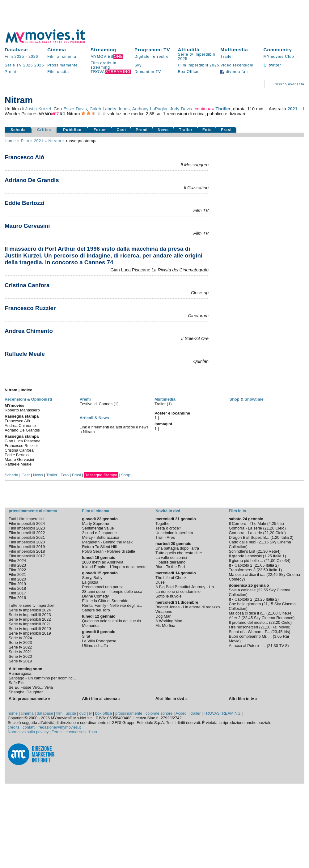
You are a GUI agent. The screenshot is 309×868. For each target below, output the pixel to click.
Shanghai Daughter (26, 692)
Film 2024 (17, 561)
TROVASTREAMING (222, 713)
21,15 (264, 542)
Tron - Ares (165, 537)
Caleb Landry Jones (110, 109)
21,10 (265, 627)
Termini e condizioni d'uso (74, 732)
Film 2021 (17, 574)
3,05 (278, 636)
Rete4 (274, 551)
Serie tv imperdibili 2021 (30, 624)
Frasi (226, 130)
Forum (100, 130)
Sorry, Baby (92, 578)
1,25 (268, 556)
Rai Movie (280, 627)
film (25, 141)
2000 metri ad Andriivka (103, 562)
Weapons (164, 612)
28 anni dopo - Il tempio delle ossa (112, 591)
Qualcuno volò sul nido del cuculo (112, 621)
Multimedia (234, 50)
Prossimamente (63, 65)
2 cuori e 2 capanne (99, 533)
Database (16, 50)
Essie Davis (75, 109)
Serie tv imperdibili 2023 (30, 615)
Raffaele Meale (25, 354)
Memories (91, 625)
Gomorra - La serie (246, 528)
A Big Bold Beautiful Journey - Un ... (187, 587)
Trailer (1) (163, 404)
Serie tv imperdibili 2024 (30, 610)
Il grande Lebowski (246, 556)
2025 (28, 65)
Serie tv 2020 (20, 656)
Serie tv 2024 (20, 638)
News (163, 130)
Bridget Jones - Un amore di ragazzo (188, 607)
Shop (125, 475)
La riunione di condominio (178, 591)
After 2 (235, 618)
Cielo (280, 528)
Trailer (227, 57)
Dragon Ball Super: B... (249, 537)
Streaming (103, 50)
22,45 (273, 574)
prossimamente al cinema (33, 511)
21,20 (269, 528)
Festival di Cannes (97, 404)
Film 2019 (17, 584)
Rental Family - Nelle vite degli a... (112, 605)
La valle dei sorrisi (171, 557)
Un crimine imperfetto (174, 533)
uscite (71, 713)
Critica (44, 130)
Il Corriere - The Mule (248, 523)
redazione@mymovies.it (60, 727)
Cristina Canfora (27, 285)
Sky (138, 65)
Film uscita (58, 72)
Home (10, 141)
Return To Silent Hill (99, 547)
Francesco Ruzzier (30, 308)
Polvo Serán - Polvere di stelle (109, 551)
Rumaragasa (20, 673)
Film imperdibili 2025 (199, 65)
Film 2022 (17, 570)
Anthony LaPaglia (150, 109)
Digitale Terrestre (152, 57)
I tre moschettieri (244, 627)
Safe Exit (17, 683)
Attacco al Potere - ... (248, 646)
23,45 (277, 632)
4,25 (272, 523)
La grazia (90, 582)
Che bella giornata (245, 604)
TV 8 (283, 646)
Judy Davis (181, 109)
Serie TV (13, 65)
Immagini (163, 424)
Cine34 (283, 561)
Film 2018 (17, 588)
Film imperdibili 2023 (27, 528)
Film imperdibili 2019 (27, 547)
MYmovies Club (279, 57)
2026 (33, 57)
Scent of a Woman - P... (250, 632)
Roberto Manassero (22, 410)
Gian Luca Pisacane (23, 441)
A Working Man (169, 621)
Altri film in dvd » (171, 698)
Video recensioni (237, 65)
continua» (204, 109)
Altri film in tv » (243, 698)
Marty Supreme (96, 523)
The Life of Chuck (171, 578)
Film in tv (238, 511)
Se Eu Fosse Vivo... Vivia (31, 687)
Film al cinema (62, 57)
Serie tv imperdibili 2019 (30, 633)
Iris (280, 523)
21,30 (263, 551)
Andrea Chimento (29, 331)
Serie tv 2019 (20, 661)
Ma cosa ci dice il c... (247, 574)
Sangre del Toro (96, 610)
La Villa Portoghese (99, 641)
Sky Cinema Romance (274, 618)
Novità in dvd (168, 511)
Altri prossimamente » (29, 698)
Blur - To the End (170, 567)
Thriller (223, 109)
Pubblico (72, 130)
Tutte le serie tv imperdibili (32, 605)
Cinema (57, 50)
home (13, 713)
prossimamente (129, 713)
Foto (207, 130)
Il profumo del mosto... (249, 622)
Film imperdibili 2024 (27, 523)
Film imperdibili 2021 (27, 537)
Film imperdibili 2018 (27, 551)
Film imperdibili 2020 (27, 542)
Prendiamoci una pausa (103, 587)
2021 (293, 109)
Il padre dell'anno (170, 562)
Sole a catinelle (242, 590)
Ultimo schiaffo (95, 646)
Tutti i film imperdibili (26, 519)
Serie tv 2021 (20, 652)
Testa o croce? (168, 528)
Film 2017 (17, 593)
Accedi (181, 713)
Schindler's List (242, 551)
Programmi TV (152, 50)
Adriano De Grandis (32, 180)
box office (104, 713)
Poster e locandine (172, 413)
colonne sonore (159, 713)
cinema (27, 713)
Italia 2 (286, 537)
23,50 (263, 570)
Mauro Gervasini (27, 226)
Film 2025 (14, 57)
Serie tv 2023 (20, 642)
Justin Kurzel (38, 109)
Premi (10, 72)
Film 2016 (17, 598)
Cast (122, 130)
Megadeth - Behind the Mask (108, 542)
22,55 (263, 590)
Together (163, 523)
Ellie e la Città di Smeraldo (105, 601)
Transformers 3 (242, 570)
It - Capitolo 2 (241, 565)
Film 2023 (17, 565)
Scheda (18, 130)
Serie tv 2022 (20, 647)
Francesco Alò (24, 157)
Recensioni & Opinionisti (28, 399)
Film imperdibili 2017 (27, 556)
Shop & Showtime (247, 399)
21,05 (260, 565)
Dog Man (163, 616)
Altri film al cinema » (101, 698)
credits (14, 727)
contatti (29, 727)
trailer (196, 713)
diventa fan (234, 72)
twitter (272, 65)
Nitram (55, 141)
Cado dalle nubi (243, 542)
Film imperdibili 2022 (27, 533)
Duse (160, 582)
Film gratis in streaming (104, 65)
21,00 (270, 561)
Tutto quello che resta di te (179, 553)
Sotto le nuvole (169, 596)
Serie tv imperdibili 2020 (30, 629)
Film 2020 (17, 579)
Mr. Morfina (165, 625)
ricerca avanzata (289, 84)
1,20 (275, 537)
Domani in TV (148, 72)
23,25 (260, 599)
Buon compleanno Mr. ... (250, 636)
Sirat (86, 636)
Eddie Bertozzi (25, 203)
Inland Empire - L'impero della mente (114, 567)
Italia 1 (279, 556)
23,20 (275, 622)
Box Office (188, 72)
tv (91, 713)
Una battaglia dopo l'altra (177, 548)
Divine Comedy (96, 596)
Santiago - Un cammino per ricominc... (42, 678)
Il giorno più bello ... (246, 561)
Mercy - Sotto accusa (101, 537)
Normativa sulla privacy (28, 732)
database (45, 713)
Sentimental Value (98, 528)
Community (278, 50)
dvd (82, 713)
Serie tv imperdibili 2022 (30, 619)
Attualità (189, 50)
